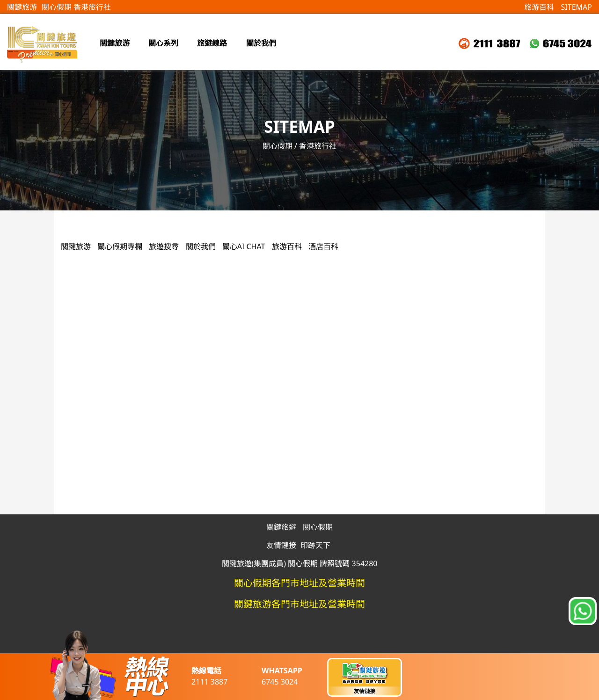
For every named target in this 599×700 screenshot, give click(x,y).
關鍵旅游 (22, 7)
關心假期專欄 (121, 246)
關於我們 (201, 246)
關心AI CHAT (244, 246)
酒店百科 (323, 246)
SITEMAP (577, 7)
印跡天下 (315, 545)
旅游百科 (539, 7)
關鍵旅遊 (281, 527)
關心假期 (318, 527)
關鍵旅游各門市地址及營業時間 (299, 604)
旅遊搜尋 (165, 246)
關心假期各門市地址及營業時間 (299, 583)
